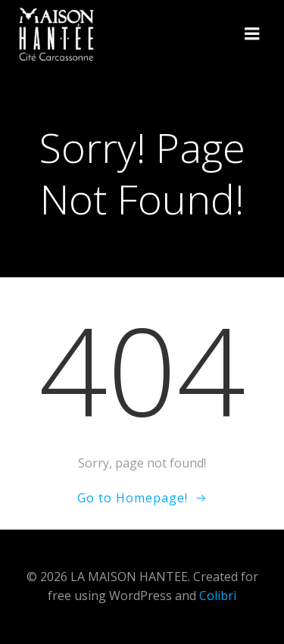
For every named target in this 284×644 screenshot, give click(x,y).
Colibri (218, 596)
